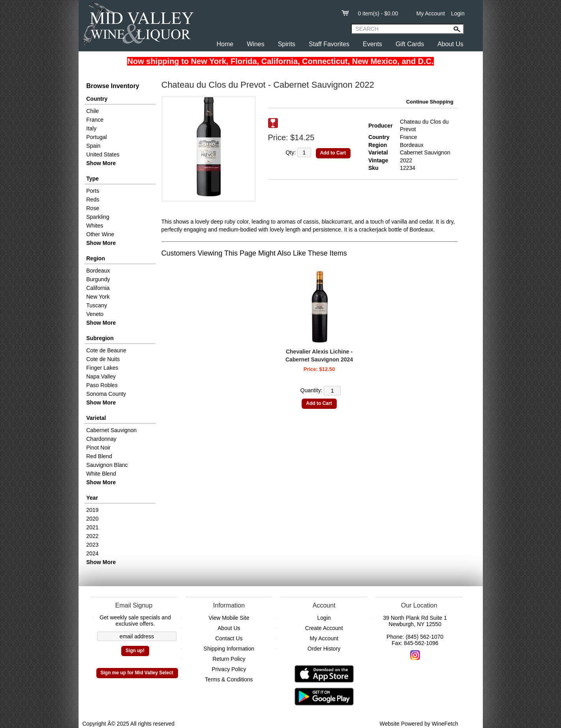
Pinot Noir (99, 448)
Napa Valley (101, 376)
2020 (93, 519)
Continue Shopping (430, 102)
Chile (93, 111)
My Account (431, 13)
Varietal (96, 418)
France (95, 120)
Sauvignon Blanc (107, 465)
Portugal (97, 137)
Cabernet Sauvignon (112, 430)
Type (93, 179)
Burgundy (98, 279)
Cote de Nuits (103, 359)
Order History (324, 649)
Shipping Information (229, 649)
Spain (94, 146)
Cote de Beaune (106, 350)
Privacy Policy (229, 669)
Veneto (95, 314)
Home (225, 44)
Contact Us (229, 638)
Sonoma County (106, 394)
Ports (93, 191)
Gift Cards (410, 44)
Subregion (100, 338)
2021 (93, 527)
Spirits (287, 44)
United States (103, 154)
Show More (101, 163)
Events (372, 44)
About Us (450, 44)
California (98, 288)
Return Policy (229, 659)
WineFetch (445, 724)
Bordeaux (98, 271)
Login (458, 13)
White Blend (101, 474)
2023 (93, 545)
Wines (255, 44)
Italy (92, 128)
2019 (93, 510)
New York (98, 297)
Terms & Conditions (229, 679)
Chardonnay (101, 439)
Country (97, 99)
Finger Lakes (102, 368)
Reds (93, 199)
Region (96, 258)
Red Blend (99, 456)
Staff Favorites (329, 44)
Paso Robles (102, 385)
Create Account (324, 628)
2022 (93, 536)
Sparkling (98, 217)
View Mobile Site (229, 618)
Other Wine (100, 234)
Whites (95, 226)
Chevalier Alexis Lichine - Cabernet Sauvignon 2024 (319, 356)
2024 (93, 553)
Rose (93, 208)
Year (92, 498)
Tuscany (97, 305)
